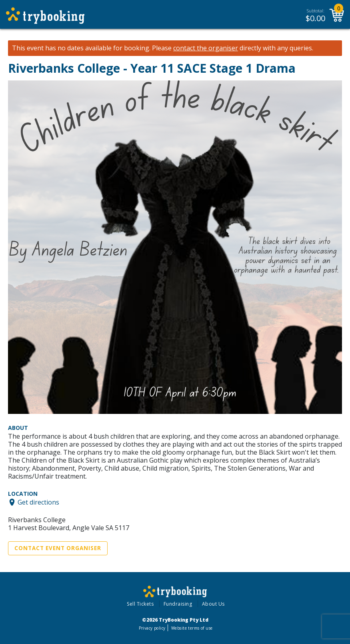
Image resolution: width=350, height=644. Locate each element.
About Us (213, 604)
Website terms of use (192, 628)
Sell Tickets (140, 604)
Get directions (38, 502)
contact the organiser (206, 48)
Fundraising (178, 604)
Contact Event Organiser (58, 548)
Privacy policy (152, 628)
